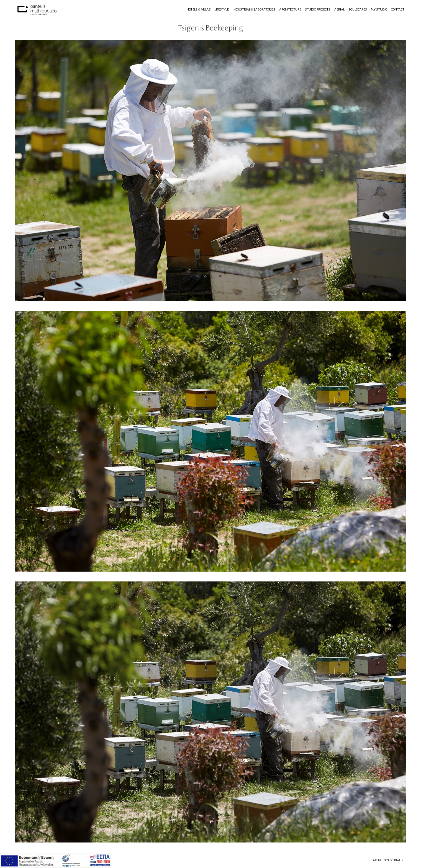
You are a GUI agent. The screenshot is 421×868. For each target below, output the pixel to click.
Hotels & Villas (199, 10)
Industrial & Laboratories (254, 10)
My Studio (379, 10)
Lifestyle (222, 10)
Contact (398, 10)
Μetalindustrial (388, 860)
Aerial (339, 10)
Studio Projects (318, 10)
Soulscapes (358, 10)
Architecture (290, 10)
